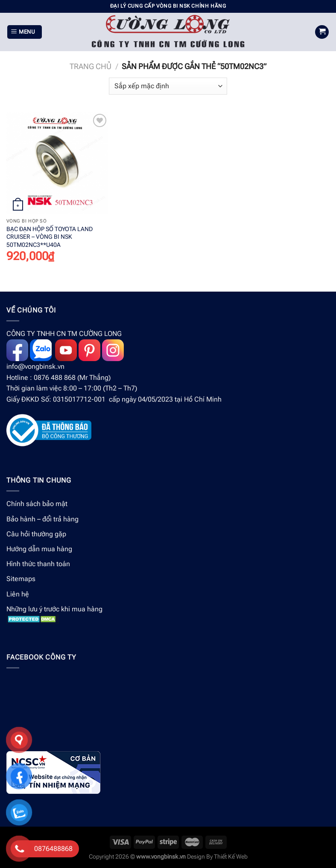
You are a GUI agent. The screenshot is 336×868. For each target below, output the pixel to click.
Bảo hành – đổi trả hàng (42, 519)
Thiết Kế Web (231, 857)
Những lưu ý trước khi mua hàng (54, 609)
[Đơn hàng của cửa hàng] (168, 86)
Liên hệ (18, 594)
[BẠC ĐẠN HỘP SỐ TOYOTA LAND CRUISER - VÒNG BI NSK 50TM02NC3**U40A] (57, 163)
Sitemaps (21, 579)
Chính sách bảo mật (37, 504)
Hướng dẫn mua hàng (39, 549)
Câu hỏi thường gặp (36, 534)
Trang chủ (91, 66)
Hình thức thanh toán (38, 564)
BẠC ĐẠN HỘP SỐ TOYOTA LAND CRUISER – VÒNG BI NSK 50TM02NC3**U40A (50, 237)
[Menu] (25, 32)
